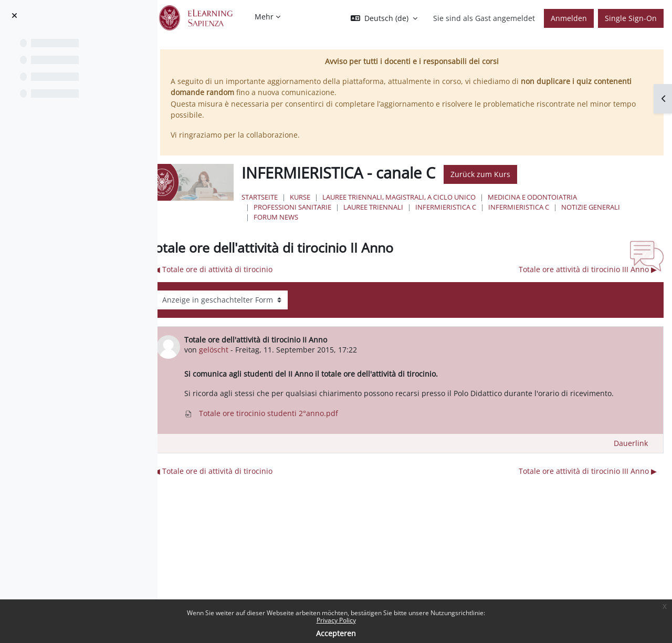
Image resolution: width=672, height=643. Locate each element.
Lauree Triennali (421, 207)
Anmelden (569, 18)
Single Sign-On (631, 18)
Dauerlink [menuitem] (631, 455)
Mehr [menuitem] (264, 17)
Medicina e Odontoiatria (580, 197)
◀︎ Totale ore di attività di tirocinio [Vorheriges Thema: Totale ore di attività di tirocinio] (271, 269)
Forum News (395, 217)
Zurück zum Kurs (528, 174)
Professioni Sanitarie (340, 207)
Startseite (307, 197)
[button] (384, 18)
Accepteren (336, 633)
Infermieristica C (493, 207)
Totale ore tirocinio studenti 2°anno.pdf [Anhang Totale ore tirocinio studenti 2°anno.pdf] (319, 425)
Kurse (348, 197)
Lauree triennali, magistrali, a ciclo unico (447, 197)
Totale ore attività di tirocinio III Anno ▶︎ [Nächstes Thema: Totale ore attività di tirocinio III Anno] (588, 269)
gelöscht (271, 350)
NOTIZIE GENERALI (331, 217)
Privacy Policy (336, 620)
